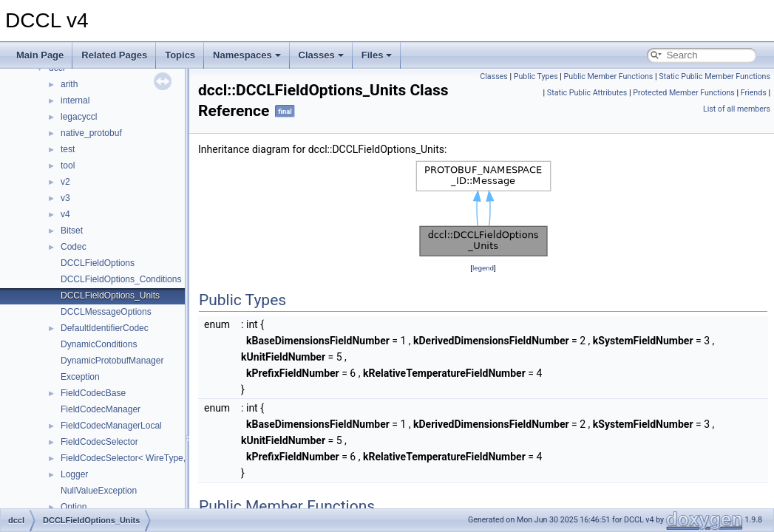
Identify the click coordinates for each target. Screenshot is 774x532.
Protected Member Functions (684, 93)
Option (74, 507)
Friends (754, 93)
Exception (80, 377)
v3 (65, 198)
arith (69, 84)
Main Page (40, 55)
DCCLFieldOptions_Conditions (121, 279)
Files (377, 55)
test (68, 149)
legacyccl (79, 117)
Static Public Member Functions (714, 76)
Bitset (72, 231)
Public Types (536, 76)
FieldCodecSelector (99, 442)
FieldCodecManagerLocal (111, 426)
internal (75, 100)
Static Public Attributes (587, 93)
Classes (321, 55)
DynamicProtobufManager (112, 361)
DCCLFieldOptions (98, 263)
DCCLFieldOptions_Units (110, 296)
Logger (74, 474)
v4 (65, 214)
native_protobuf (91, 133)
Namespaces (247, 55)
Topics (180, 55)
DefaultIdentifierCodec (105, 328)
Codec (74, 247)
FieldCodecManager (101, 409)
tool (68, 166)
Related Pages (114, 55)
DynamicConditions (99, 344)
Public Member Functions (609, 76)
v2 (65, 182)
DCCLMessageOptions (106, 312)
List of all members (737, 109)
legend (483, 268)
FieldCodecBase (93, 393)
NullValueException (99, 491)
